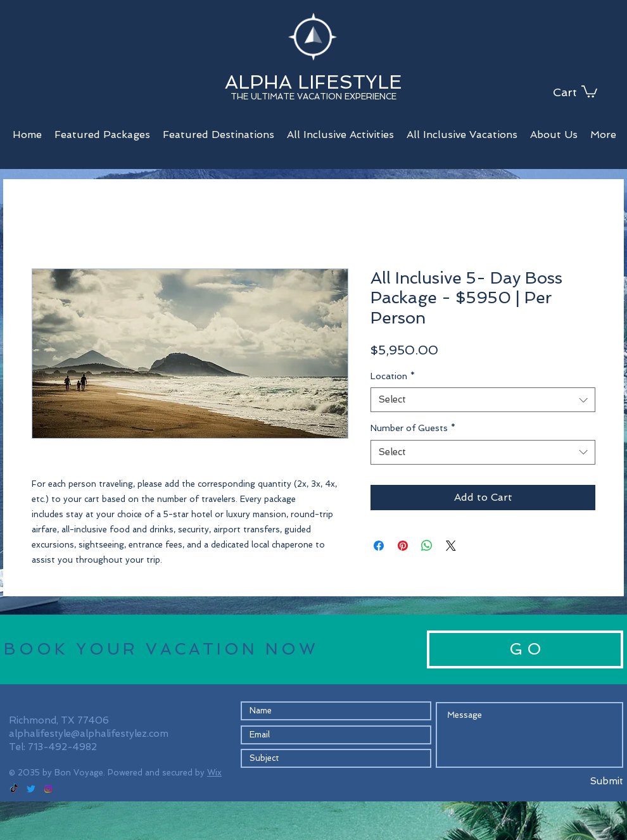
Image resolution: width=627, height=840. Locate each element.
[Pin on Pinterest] (403, 546)
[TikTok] (14, 789)
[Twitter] (31, 789)
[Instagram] (48, 789)
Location (393, 376)
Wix (214, 773)
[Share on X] (451, 546)
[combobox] (483, 400)
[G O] (525, 649)
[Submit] (577, 782)
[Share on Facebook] (379, 546)
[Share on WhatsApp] (427, 546)
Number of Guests (413, 428)
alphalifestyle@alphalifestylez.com (89, 734)
